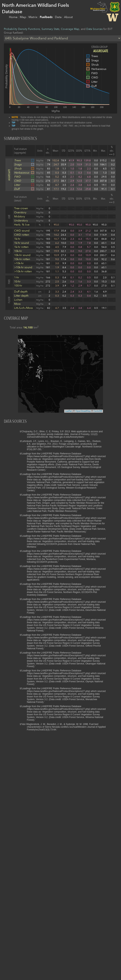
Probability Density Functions (22, 29)
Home (14, 17)
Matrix (33, 17)
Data (59, 17)
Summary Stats (50, 29)
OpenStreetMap (83, 411)
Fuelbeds (47, 17)
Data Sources (94, 29)
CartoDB (98, 411)
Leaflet (68, 411)
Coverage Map (70, 29)
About (68, 17)
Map (23, 17)
